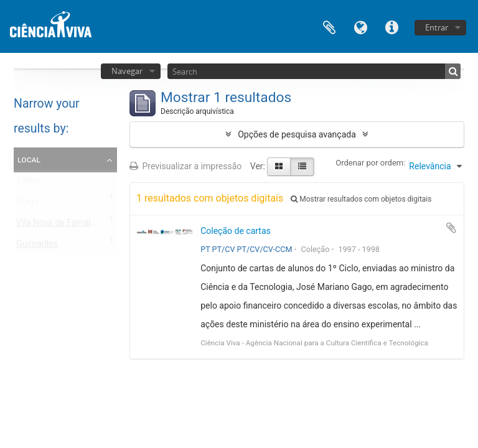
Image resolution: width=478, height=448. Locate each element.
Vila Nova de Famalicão (62, 225)
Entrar (437, 27)
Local (29, 159)
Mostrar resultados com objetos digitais (361, 199)
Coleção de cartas (236, 231)
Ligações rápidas (391, 26)
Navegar (127, 71)
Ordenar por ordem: (370, 163)
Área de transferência (329, 26)
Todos (28, 183)
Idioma (360, 26)
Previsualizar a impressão (185, 166)
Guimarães (37, 246)
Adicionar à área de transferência (451, 228)
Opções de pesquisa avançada (297, 134)
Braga (27, 204)
